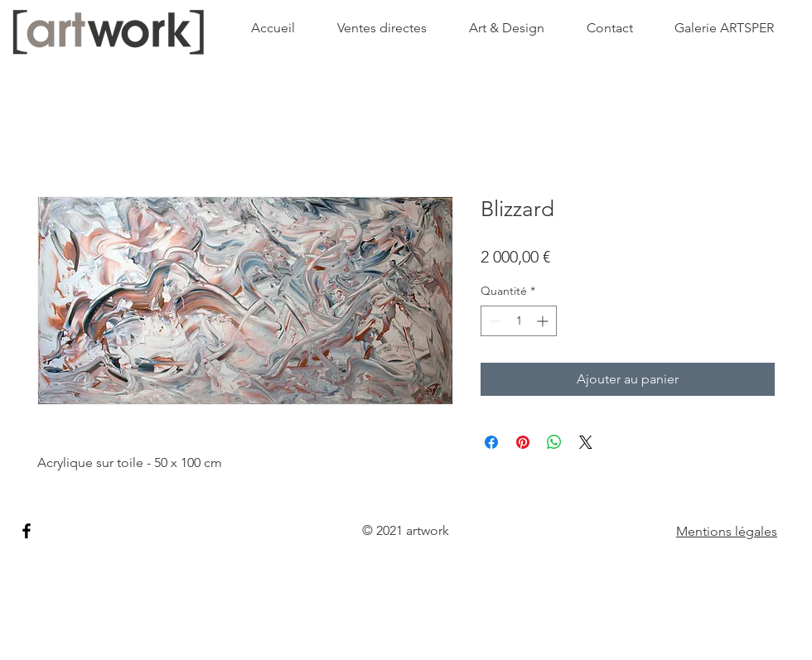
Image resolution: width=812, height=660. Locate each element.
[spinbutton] (519, 321)
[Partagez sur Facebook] (491, 442)
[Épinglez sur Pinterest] (523, 442)
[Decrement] (493, 321)
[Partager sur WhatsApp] (554, 442)
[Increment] (544, 321)
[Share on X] (586, 442)
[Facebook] (27, 531)
